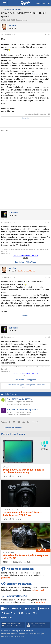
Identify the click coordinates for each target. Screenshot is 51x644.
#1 (49, 35)
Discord (19, 609)
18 (5, 476)
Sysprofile (25, 118)
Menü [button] (4, 3)
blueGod (7, 20)
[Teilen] (46, 35)
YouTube (8, 618)
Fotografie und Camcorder (24, 402)
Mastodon (26, 613)
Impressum (5, 633)
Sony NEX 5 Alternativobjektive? (22, 410)
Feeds (7, 609)
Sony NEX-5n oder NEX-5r (19, 399)
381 (6, 562)
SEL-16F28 (36, 74)
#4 (49, 337)
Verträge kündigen (37, 633)
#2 (49, 222)
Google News (10, 613)
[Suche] (49, 3)
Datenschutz (19, 636)
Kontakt (14, 633)
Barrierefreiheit (7, 636)
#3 (49, 278)
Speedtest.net (20, 262)
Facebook (45, 609)
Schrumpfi (10, 402)
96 (5, 519)
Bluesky (31, 609)
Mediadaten (24, 633)
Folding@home (31, 262)
